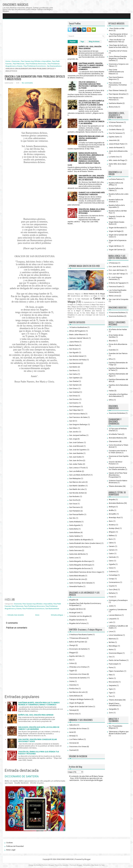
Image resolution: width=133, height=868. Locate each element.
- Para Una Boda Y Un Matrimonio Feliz (117, 41)
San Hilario (73, 428)
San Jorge (73, 439)
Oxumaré (73, 750)
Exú (71, 660)
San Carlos (73, 374)
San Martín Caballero (77, 486)
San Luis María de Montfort (80, 475)
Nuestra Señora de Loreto (119, 194)
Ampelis (112, 500)
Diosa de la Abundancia (118, 344)
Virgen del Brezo (115, 246)
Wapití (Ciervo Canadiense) (114, 704)
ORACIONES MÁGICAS (16, 4)
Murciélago (113, 646)
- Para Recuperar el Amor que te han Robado (118, 35)
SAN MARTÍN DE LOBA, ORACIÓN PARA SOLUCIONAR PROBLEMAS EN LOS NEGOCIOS (91, 178)
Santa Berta (74, 529)
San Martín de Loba (77, 489)
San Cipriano (74, 385)
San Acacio (74, 349)
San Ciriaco (74, 388)
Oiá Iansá (73, 743)
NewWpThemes (42, 865)
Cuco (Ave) (113, 589)
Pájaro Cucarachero (116, 671)
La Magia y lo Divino (83, 305)
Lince (111, 631)
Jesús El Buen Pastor (117, 144)
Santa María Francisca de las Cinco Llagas (85, 572)
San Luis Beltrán (75, 471)
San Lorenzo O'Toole (77, 468)
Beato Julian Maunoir (77, 334)
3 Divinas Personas (116, 122)
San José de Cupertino (78, 450)
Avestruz (112, 525)
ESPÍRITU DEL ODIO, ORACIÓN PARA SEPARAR (36, 715)
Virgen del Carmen (116, 250)
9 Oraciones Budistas (117, 313)
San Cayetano (74, 378)
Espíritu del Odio (76, 656)
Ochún (72, 663)
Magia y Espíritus (91, 307)
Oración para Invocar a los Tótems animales (117, 468)
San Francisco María (77, 414)
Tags (82, 42)
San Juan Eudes (75, 457)
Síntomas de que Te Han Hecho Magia (81, 313)
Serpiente (112, 685)
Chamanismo (114, 441)
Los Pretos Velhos (76, 739)
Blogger (100, 780)
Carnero (112, 550)
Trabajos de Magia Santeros (80, 699)
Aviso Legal (11, 850)
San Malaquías (75, 478)
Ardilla (111, 510)
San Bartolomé (75, 363)
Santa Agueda (75, 525)
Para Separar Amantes (117, 94)
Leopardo (113, 619)
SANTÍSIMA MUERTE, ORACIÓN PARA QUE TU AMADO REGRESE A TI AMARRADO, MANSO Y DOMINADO (39, 704)
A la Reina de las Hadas (118, 329)
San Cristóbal (74, 392)
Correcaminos (114, 582)
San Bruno (73, 370)
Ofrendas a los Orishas (78, 667)
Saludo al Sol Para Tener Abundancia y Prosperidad (118, 475)
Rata (111, 675)
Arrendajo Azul (114, 518)
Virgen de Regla (75, 703)
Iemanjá (72, 736)
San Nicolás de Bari (77, 493)
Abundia (112, 341)
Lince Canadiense (116, 635)
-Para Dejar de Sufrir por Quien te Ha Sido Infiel (118, 46)
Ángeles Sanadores (77, 620)
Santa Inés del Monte (77, 554)
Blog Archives (94, 42)
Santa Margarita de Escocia (80, 568)
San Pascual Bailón (76, 514)
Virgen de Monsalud (116, 228)
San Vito (72, 518)
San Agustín (74, 352)
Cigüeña (112, 564)
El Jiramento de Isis (88, 302)
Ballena (112, 536)
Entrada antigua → (58, 615)
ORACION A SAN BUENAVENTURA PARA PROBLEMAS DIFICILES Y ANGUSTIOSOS (35, 78)
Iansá (71, 732)
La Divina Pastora (115, 179)
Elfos (111, 359)
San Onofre (74, 500)
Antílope (112, 507)
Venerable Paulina (76, 586)
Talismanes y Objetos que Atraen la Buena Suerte (119, 733)
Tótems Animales (115, 486)
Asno (111, 521)
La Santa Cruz (114, 157)
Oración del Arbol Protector (115, 463)
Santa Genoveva (75, 550)
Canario (112, 546)
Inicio (37, 615)
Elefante (112, 593)
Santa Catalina (75, 536)
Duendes (112, 350)
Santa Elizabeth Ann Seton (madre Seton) (85, 543)
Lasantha (65, 865)
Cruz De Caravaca (115, 133)
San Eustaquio (75, 406)
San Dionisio (74, 399)
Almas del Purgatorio (77, 331)
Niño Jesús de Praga (117, 160)
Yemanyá (73, 710)
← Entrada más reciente (15, 615)
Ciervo (111, 561)
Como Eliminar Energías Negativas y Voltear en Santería (118, 58)
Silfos (111, 400)
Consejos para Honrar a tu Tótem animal (118, 452)
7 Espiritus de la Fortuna (118, 51)
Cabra (111, 543)
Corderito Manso (115, 129)
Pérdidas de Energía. (96, 309)
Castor (111, 553)
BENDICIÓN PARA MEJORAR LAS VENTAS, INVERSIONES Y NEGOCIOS (91, 138)
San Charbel (74, 381)
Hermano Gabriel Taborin (79, 338)
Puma (111, 667)
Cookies (9, 843)
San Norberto (74, 496)
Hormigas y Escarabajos (118, 600)
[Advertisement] (35, 40)
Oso (110, 657)
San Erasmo (74, 403)
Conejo (111, 579)
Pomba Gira (74, 689)
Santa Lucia (74, 558)
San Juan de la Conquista (118, 299)
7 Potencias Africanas (78, 638)
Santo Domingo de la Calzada (81, 583)
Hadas (111, 391)
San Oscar (73, 504)
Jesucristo (113, 140)
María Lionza (114, 296)
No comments (27, 83)
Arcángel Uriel (75, 613)
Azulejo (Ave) (114, 528)
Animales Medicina (116, 438)
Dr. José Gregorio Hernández (115, 278)
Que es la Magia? (74, 311)
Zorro (111, 713)
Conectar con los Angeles (79, 616)
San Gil (72, 421)
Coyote (111, 586)
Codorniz (112, 571)
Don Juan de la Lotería (117, 267)
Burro (111, 539)
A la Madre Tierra (115, 434)
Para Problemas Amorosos (36, 64)
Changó (72, 645)
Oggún (72, 671)
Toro (111, 696)
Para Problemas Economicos (35, 66)
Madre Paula (74, 345)
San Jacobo (74, 432)
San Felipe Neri (75, 410)
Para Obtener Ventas (117, 90)
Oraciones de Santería (78, 678)
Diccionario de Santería (78, 649)
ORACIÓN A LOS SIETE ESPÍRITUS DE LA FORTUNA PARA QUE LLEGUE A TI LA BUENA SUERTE (91, 103)
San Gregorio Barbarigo (78, 424)
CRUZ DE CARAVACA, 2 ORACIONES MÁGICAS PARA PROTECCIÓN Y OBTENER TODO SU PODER (91, 85)
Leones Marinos (115, 615)
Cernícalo (112, 557)
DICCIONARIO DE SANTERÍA (22, 776)
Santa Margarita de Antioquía (80, 565)
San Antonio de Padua (78, 360)
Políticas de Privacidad (15, 846)
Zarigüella (113, 709)
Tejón (111, 689)
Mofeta (112, 642)
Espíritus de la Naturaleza (118, 385)
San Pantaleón (75, 511)
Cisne (111, 568)
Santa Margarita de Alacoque (80, 561)
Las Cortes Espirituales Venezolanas (118, 291)
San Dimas (73, 396)
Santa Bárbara (75, 532)
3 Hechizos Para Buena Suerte (81, 635)
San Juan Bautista (76, 453)
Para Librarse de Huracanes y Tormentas (118, 84)
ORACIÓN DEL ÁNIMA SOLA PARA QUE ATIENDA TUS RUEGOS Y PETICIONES (92, 211)
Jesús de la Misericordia (118, 151)
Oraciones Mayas (115, 653)
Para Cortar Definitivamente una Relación (116, 72)
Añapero (112, 532)
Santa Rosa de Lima (77, 579)
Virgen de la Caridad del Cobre (81, 707)
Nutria (111, 649)
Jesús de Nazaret (115, 147)
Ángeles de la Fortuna (78, 623)
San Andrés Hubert (76, 356)
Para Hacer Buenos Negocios (116, 78)
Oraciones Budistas (116, 316)
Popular (73, 42)
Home (8, 61)
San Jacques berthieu (78, 435)
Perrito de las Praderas (117, 660)
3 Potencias (113, 263)
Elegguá (72, 653)
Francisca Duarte (115, 287)
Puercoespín (114, 664)
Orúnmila (73, 685)
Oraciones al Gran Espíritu (119, 456)
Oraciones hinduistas (117, 413)
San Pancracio (75, 507)
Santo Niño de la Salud (117, 164)
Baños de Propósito (77, 642)
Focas (111, 597)
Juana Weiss (74, 342)
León (111, 622)
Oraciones (16, 61)
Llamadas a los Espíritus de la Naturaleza (118, 395)
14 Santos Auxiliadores (78, 327)
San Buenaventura (54, 66)
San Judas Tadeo (76, 464)
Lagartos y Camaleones (118, 609)
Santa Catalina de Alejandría (80, 540)
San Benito (73, 367)
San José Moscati (76, 446)
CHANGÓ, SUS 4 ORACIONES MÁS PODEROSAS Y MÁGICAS (92, 194)
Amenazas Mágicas (74, 294)
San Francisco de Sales (78, 417)
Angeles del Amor (76, 609)
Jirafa (111, 606)
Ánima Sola (74, 714)
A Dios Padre (114, 126)
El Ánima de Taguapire (117, 283)
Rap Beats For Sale (98, 865)
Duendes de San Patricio (118, 353)
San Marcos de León (77, 482)
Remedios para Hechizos (93, 311)
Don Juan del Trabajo (117, 274)
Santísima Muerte (115, 103)
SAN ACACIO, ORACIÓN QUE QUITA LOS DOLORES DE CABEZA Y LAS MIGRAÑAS (39, 728)
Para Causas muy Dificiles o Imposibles (36, 61)
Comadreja (113, 575)
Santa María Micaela (77, 576)
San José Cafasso (76, 442)
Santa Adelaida (75, 522)
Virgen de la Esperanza (118, 240)
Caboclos (73, 725)
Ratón (111, 678)
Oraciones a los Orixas (78, 674)
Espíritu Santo (114, 137)
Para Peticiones (19, 64)
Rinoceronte (113, 682)
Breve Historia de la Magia (94, 294)
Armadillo (112, 514)
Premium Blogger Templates (80, 865)
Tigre (111, 693)
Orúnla (72, 681)
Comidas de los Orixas (78, 729)
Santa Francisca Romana (79, 547)
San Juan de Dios (76, 460)
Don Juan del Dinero (117, 270)
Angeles (72, 600)
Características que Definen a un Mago (84, 296)
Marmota (112, 639)
